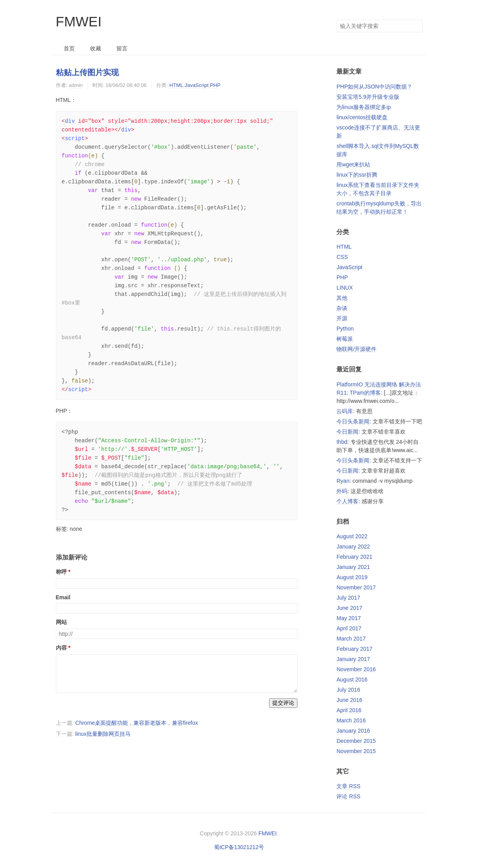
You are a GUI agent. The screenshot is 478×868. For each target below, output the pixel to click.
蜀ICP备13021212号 (239, 847)
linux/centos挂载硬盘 (362, 117)
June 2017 (349, 608)
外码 (342, 491)
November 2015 (356, 751)
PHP (215, 85)
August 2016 (352, 680)
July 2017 (348, 598)
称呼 (61, 572)
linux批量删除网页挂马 (103, 734)
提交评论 (283, 703)
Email (63, 597)
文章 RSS (348, 786)
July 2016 (348, 690)
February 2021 (354, 557)
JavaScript (197, 85)
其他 (342, 298)
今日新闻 (347, 432)
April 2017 (349, 628)
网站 (61, 622)
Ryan (343, 481)
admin (76, 85)
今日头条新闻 (353, 421)
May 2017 (348, 618)
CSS (342, 257)
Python (345, 329)
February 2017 (354, 649)
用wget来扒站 (353, 164)
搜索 (416, 26)
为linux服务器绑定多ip (364, 107)
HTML (176, 85)
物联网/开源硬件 (356, 349)
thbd (342, 442)
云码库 (345, 411)
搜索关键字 (337, 19)
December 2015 (356, 741)
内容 (61, 648)
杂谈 (342, 308)
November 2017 (356, 587)
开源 (342, 318)
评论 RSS (348, 796)
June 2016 (349, 700)
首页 (69, 48)
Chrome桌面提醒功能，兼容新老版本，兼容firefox (137, 723)
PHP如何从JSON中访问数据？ (374, 87)
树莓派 (345, 339)
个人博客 (347, 501)
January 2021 (353, 567)
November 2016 (356, 669)
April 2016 (349, 710)
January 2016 (353, 731)
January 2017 (353, 659)
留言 (122, 48)
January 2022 (353, 547)
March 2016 (351, 720)
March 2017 (351, 639)
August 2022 (352, 536)
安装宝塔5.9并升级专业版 (368, 97)
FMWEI (79, 21)
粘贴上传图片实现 (87, 72)
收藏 (96, 48)
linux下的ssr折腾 (357, 175)
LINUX (344, 288)
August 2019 (352, 577)
